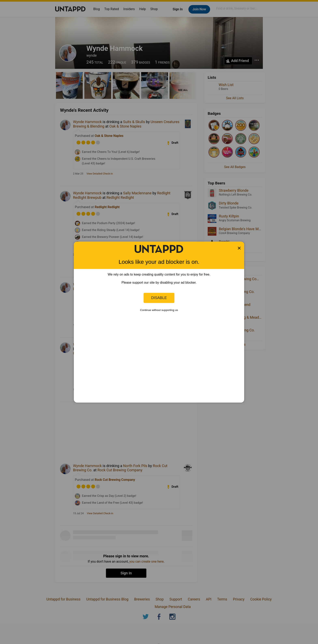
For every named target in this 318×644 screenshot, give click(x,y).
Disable (159, 298)
